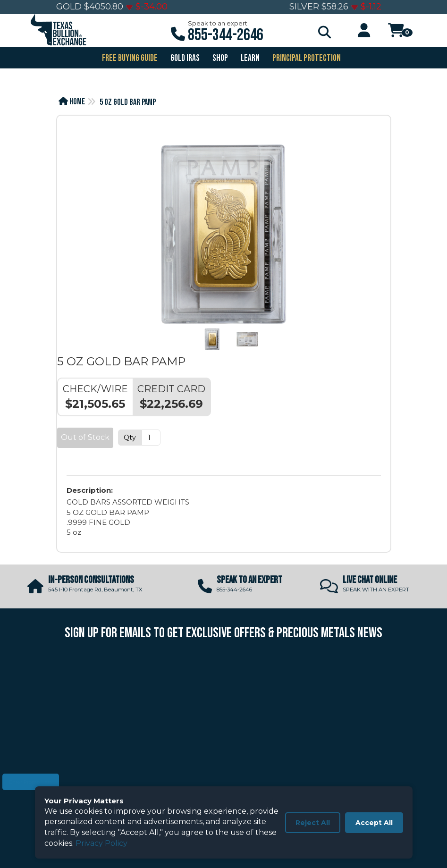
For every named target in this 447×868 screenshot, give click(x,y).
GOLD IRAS (184, 58)
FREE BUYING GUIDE (129, 58)
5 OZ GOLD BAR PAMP (128, 102)
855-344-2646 (226, 35)
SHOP (219, 58)
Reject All (313, 823)
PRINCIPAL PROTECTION (306, 58)
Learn (249, 58)
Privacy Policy (101, 843)
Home (72, 102)
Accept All (374, 823)
